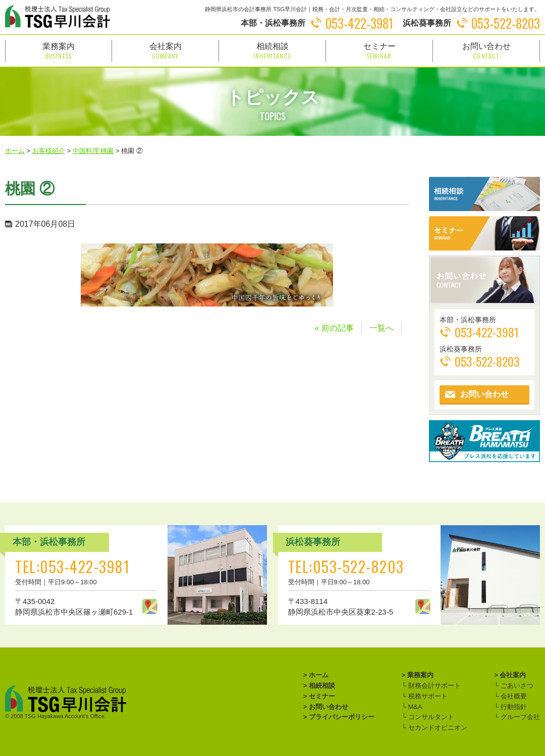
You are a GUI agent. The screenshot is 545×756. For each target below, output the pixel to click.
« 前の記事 (334, 328)
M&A (414, 707)
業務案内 (59, 51)
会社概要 (513, 696)
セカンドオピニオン (437, 727)
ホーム (319, 675)
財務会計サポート (433, 686)
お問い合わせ (486, 51)
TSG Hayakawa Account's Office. (65, 716)
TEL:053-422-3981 (72, 566)
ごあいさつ (516, 686)
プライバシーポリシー (342, 717)
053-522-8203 (506, 23)
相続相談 (272, 51)
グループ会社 (519, 717)
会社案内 (165, 51)
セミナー (379, 51)
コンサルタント (430, 717)
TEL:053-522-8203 (346, 566)
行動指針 (513, 707)
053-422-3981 (359, 23)
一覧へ (381, 328)
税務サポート (427, 696)
